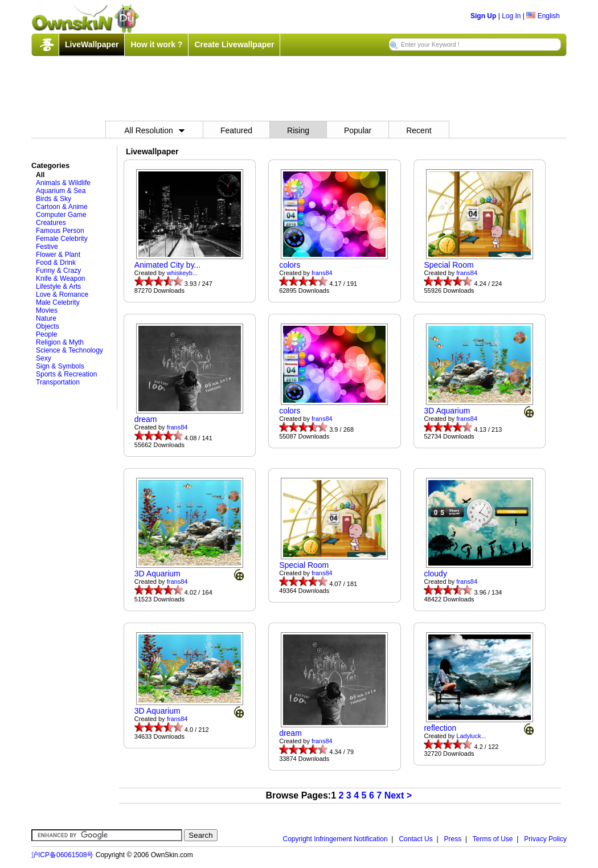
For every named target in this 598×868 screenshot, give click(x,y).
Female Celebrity (62, 239)
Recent (419, 130)
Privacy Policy (545, 839)
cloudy (435, 574)
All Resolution (154, 130)
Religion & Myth (60, 342)
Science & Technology (69, 350)
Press (453, 839)
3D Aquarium (447, 411)
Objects (48, 326)
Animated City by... (167, 265)
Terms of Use (493, 839)
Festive (47, 247)
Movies (47, 310)
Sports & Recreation (66, 374)
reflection (440, 728)
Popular (358, 130)
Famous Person (60, 231)
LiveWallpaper (92, 44)
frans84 (322, 273)
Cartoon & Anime (62, 207)
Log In (511, 16)
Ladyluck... (471, 736)
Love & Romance (62, 294)
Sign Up (483, 16)
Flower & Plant (58, 255)
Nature (46, 318)
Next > (398, 795)
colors (290, 265)
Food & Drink (56, 263)
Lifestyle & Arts (58, 286)
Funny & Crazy (58, 271)
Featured (236, 130)
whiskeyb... (182, 273)
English (543, 16)
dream (146, 419)
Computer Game (61, 215)
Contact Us (415, 839)
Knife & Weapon (61, 279)
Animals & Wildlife (63, 183)
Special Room (448, 265)
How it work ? (156, 44)
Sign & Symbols (60, 366)
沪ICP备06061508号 (62, 855)
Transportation (58, 382)
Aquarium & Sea (61, 191)
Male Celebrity (58, 302)
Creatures (51, 223)
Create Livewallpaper (234, 44)
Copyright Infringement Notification (335, 839)
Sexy (44, 358)
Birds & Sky (54, 199)
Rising (298, 130)
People (46, 334)
